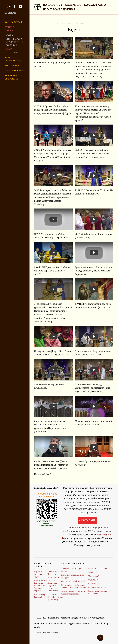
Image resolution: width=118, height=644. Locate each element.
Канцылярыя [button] (15, 22)
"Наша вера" (94, 576)
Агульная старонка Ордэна (38, 574)
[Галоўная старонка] (74, 7)
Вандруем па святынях (13, 77)
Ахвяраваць (87, 520)
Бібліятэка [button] (15, 66)
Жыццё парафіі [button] (15, 29)
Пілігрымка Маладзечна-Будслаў (15, 42)
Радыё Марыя (94, 584)
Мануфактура (14, 71)
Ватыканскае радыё (97, 587)
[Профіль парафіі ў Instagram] (9, 6)
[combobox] (18, 13)
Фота (10, 35)
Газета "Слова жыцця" (98, 569)
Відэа (10, 49)
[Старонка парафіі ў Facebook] (15, 6)
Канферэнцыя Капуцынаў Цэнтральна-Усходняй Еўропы (40, 586)
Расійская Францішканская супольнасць (55, 597)
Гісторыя (13, 52)
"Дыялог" (92, 572)
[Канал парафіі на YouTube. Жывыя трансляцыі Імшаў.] (21, 6)
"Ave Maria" (93, 580)
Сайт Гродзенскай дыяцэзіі (73, 581)
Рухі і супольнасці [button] (15, 59)
